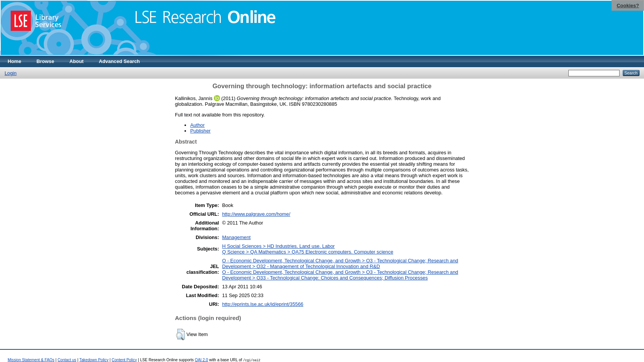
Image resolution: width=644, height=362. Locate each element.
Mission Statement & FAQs (31, 360)
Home (15, 61)
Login (11, 73)
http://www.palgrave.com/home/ (256, 214)
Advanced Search (119, 61)
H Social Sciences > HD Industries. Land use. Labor (278, 246)
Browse (45, 61)
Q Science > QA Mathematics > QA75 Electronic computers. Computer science (307, 252)
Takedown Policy (94, 360)
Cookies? (628, 6)
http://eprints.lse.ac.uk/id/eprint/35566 (263, 304)
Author (197, 125)
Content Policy (124, 360)
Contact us (67, 360)
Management (236, 237)
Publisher (200, 131)
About (77, 61)
